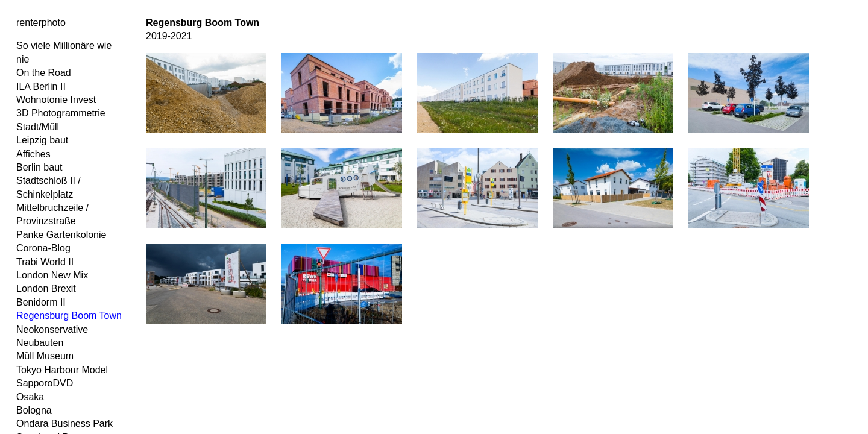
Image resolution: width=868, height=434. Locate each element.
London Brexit (46, 288)
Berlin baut (39, 167)
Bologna (34, 410)
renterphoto (41, 23)
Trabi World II (45, 262)
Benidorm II (41, 302)
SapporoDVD (45, 383)
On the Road (44, 73)
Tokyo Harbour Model (62, 370)
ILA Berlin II (41, 86)
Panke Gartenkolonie (61, 235)
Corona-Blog (43, 248)
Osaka (30, 397)
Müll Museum (45, 356)
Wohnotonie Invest (56, 100)
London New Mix (52, 275)
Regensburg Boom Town (69, 316)
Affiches (33, 154)
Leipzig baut (42, 140)
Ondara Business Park (64, 423)
